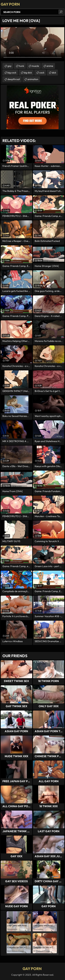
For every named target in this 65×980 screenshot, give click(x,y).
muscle (35, 66)
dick (54, 73)
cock (42, 73)
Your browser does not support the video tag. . (32, 43)
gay (9, 66)
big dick (28, 73)
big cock (12, 73)
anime (50, 66)
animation (33, 79)
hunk (21, 66)
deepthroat (14, 79)
